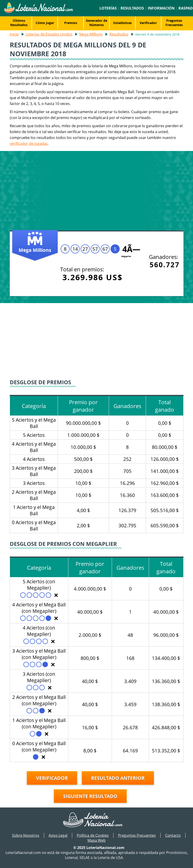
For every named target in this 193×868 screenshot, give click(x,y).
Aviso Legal (58, 835)
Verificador (148, 23)
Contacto (173, 835)
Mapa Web (96, 840)
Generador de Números (96, 23)
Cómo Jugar (45, 23)
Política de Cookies (93, 835)
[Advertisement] (96, 190)
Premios (71, 23)
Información (161, 8)
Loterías (108, 8)
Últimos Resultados (19, 23)
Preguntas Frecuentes (174, 23)
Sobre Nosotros (26, 835)
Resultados (132, 8)
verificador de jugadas (29, 143)
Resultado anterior (118, 778)
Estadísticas (122, 23)
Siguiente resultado (90, 796)
